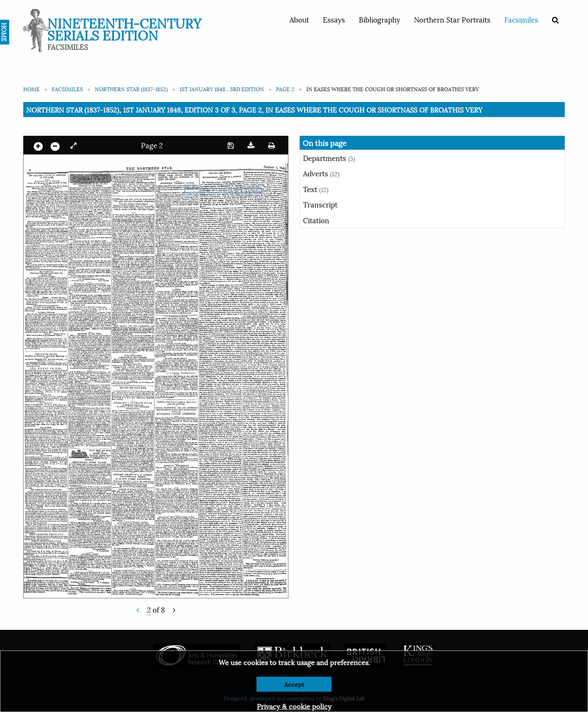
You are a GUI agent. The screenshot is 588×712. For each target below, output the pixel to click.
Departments (329, 158)
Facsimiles (521, 19)
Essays (334, 19)
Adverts (321, 173)
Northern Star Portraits (452, 19)
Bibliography (379, 19)
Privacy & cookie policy (294, 706)
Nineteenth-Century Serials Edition (124, 28)
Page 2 (285, 89)
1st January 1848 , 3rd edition (222, 89)
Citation (316, 220)
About (299, 19)
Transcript (320, 204)
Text (316, 189)
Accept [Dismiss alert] (294, 684)
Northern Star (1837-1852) (131, 89)
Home (31, 89)
